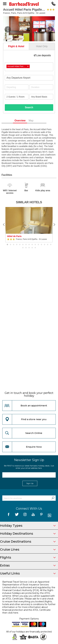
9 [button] (32, 245)
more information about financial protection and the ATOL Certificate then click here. (26, 610)
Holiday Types (28, 526)
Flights (28, 557)
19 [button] (32, 248)
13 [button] (45, 245)
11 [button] (38, 245)
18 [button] (29, 248)
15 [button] (51, 245)
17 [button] (26, 248)
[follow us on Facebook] (9, 515)
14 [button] (48, 245)
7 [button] (26, 245)
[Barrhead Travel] (29, 4)
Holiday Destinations (28, 534)
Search (29, 107)
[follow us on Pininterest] (41, 515)
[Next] (54, 225)
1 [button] (7, 245)
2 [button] (11, 245)
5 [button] (20, 245)
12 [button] (41, 245)
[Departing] (17, 87)
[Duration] (41, 87)
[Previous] (4, 225)
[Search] (53, 498)
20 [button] (35, 248)
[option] (29, 225)
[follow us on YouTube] (33, 515)
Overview (25, 121)
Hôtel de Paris (14, 236)
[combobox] (29, 67)
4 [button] (17, 245)
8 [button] (29, 245)
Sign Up (30, 483)
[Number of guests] (17, 97)
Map (36, 121)
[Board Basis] (41, 97)
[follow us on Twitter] (17, 515)
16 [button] (23, 248)
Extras (28, 565)
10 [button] (35, 245)
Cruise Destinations (28, 542)
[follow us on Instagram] (25, 515)
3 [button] (14, 245)
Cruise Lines (28, 549)
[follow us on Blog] (50, 515)
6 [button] (23, 245)
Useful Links (28, 573)
